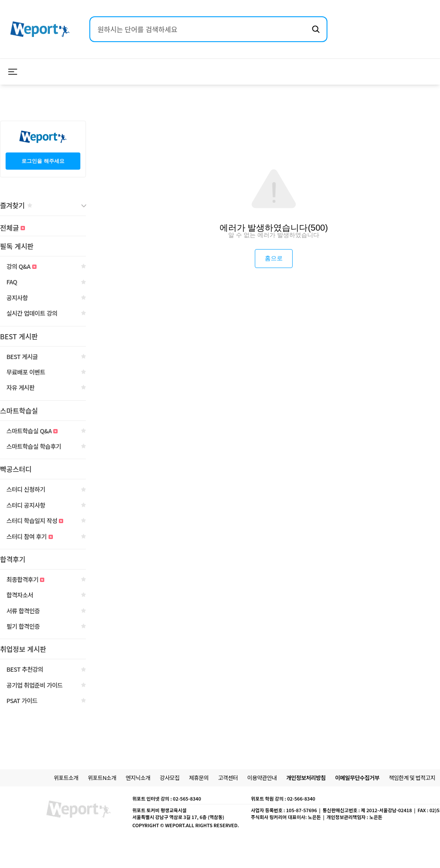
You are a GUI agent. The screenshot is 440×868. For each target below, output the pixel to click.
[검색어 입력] (200, 29)
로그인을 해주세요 (43, 161)
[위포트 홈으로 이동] (40, 29)
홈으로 (274, 258)
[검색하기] (316, 29)
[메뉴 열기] (13, 72)
